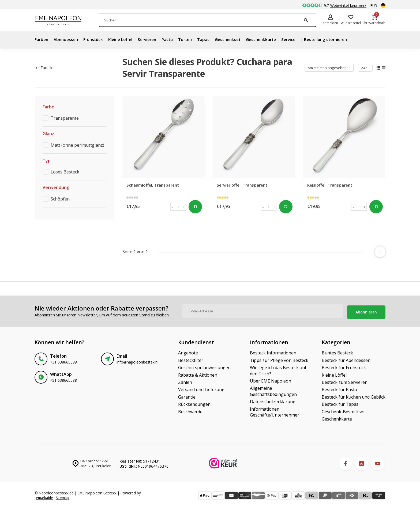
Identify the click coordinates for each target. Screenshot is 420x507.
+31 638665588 (63, 360)
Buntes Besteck (337, 351)
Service (302, 39)
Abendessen (67, 39)
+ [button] (184, 207)
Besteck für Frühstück (344, 366)
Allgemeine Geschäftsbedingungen (273, 389)
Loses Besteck (65, 172)
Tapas (213, 39)
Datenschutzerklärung (273, 400)
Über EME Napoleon (271, 379)
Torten (193, 39)
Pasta (175, 39)
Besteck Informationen (273, 351)
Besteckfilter (191, 358)
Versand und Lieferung (201, 388)
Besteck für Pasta (339, 388)
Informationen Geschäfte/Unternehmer (275, 410)
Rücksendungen (194, 403)
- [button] (172, 207)
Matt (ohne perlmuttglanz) (77, 145)
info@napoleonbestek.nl (137, 360)
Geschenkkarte (273, 39)
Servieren (153, 39)
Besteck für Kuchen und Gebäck (354, 395)
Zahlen (185, 380)
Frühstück (96, 39)
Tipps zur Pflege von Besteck (279, 358)
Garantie (187, 395)
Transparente (65, 118)
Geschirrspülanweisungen (204, 366)
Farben (42, 39)
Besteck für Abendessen (346, 358)
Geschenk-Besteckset (343, 410)
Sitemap (64, 496)
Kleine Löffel (125, 39)
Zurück (44, 68)
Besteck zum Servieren (345, 380)
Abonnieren (366, 310)
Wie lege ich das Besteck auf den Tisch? (278, 369)
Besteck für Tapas (340, 403)
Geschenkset (238, 39)
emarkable (45, 496)
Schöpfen (60, 199)
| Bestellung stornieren (340, 39)
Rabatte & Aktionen (198, 373)
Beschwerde (190, 410)
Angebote (188, 351)
